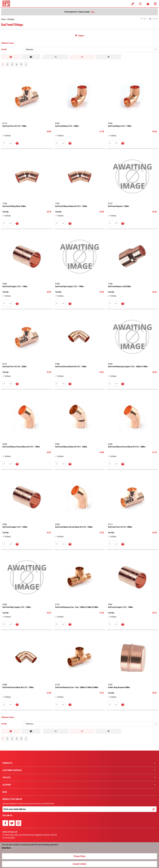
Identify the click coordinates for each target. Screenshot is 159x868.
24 (82, 57)
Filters (81, 36)
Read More (6, 848)
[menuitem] (79, 763)
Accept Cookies (79, 864)
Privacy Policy (79, 856)
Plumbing (11, 19)
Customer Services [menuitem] (12, 770)
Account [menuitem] (7, 785)
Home (3, 19)
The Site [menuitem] (7, 777)
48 (108, 57)
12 (56, 57)
